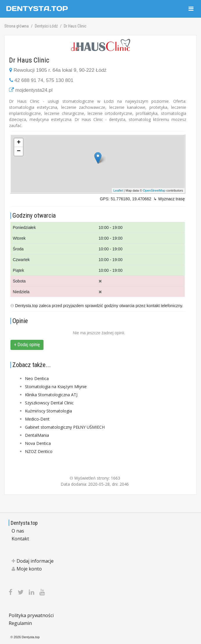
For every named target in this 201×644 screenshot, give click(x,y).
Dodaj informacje (33, 561)
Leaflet (118, 190)
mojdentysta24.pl (34, 90)
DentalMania (37, 435)
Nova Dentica (38, 443)
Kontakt (20, 539)
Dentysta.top (24, 523)
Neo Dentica (37, 378)
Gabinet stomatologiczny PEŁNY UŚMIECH (65, 427)
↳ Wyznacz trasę (169, 199)
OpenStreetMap (154, 190)
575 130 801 (60, 80)
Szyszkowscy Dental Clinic (49, 403)
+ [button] (19, 143)
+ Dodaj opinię (27, 345)
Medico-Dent (37, 419)
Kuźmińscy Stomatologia (48, 411)
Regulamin (20, 623)
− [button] (19, 151)
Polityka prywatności (31, 615)
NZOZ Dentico (39, 451)
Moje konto (27, 569)
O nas (18, 531)
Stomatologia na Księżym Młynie (56, 387)
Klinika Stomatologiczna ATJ (51, 395)
